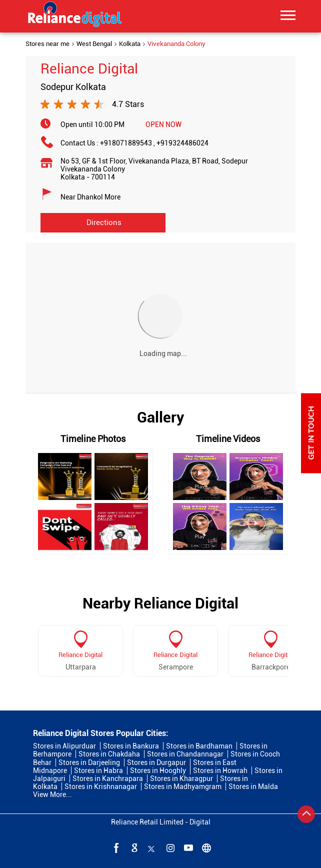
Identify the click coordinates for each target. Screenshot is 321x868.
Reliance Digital (80, 655)
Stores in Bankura (131, 746)
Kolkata (130, 44)
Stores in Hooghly (158, 770)
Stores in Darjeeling (89, 762)
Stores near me (47, 44)
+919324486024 (182, 143)
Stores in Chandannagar (185, 754)
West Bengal (94, 44)
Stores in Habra (98, 770)
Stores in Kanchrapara (108, 778)
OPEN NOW (163, 124)
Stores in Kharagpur (181, 778)
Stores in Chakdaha (109, 754)
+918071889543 (128, 143)
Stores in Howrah (220, 770)
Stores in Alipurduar (64, 746)
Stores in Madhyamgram (183, 786)
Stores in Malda (253, 786)
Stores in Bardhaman (199, 746)
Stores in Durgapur (156, 762)
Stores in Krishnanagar (101, 786)
